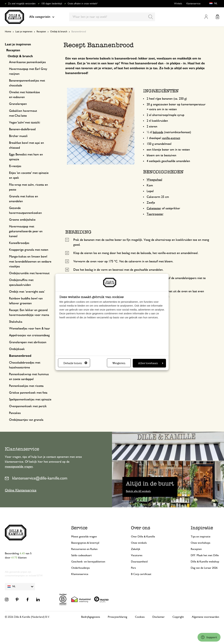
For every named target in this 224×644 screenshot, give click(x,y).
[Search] (151, 17)
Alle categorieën (42, 17)
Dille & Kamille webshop (205, 562)
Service (79, 528)
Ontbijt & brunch (59, 32)
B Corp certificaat (141, 574)
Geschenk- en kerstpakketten (88, 562)
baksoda (158, 132)
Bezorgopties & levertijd (85, 543)
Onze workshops (200, 543)
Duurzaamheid (139, 562)
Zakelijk (136, 549)
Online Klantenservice (21, 490)
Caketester (154, 208)
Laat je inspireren (24, 32)
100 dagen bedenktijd (52, 4)
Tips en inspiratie (201, 537)
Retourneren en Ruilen (84, 549)
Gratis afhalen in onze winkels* (83, 4)
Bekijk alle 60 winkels (138, 491)
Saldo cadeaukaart (82, 555)
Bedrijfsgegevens (91, 617)
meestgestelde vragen (19, 467)
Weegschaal (154, 180)
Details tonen (75, 363)
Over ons (141, 528)
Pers (133, 568)
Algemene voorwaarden (205, 617)
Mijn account (206, 17)
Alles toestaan (151, 363)
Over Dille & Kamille (143, 537)
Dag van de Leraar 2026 (204, 568)
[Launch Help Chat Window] (209, 637)
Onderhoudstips (80, 568)
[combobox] (112, 17)
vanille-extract (171, 138)
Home (8, 32)
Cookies (140, 617)
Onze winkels (139, 543)
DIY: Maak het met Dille (205, 555)
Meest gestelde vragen (84, 537)
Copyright (178, 617)
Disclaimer (159, 617)
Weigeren (119, 363)
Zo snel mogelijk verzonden (22, 4)
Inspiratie (202, 528)
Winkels (178, 4)
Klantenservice (193, 4)
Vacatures (137, 555)
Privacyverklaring (117, 617)
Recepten (41, 32)
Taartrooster (155, 214)
